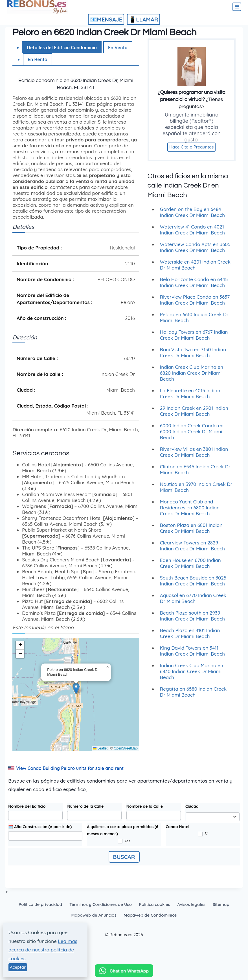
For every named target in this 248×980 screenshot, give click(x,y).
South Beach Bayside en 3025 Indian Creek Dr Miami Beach (193, 584)
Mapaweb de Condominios (150, 915)
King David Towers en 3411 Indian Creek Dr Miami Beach (192, 654)
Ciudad (192, 806)
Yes (124, 841)
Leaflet (100, 748)
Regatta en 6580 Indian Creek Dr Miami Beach (193, 695)
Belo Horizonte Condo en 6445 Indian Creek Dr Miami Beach (194, 286)
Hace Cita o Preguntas (191, 151)
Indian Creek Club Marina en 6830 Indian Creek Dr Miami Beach (192, 675)
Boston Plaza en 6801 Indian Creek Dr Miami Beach (191, 532)
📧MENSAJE (106, 19)
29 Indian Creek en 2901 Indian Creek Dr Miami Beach (194, 415)
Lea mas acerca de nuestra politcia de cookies (43, 950)
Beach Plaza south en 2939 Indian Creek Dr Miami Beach (192, 619)
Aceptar (18, 967)
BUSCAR (124, 857)
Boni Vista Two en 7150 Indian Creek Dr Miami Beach (193, 356)
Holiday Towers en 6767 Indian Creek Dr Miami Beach (194, 339)
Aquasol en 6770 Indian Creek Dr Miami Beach (193, 602)
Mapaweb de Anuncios (94, 915)
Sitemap (221, 904)
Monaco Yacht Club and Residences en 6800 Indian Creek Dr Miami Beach (190, 511)
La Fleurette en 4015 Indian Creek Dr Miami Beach (190, 397)
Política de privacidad (40, 904)
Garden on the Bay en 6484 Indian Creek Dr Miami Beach (192, 216)
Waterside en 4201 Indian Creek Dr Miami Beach (195, 268)
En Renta (38, 59)
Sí (203, 834)
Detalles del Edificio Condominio (62, 48)
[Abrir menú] (237, 7)
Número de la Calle (85, 806)
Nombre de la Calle (145, 806)
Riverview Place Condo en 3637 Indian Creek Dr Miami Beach (195, 303)
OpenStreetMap (126, 748)
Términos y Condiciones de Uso (101, 904)
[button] (76, 689)
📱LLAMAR (143, 19)
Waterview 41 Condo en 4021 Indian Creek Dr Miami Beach (192, 233)
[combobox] (212, 817)
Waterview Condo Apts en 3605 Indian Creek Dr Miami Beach (195, 251)
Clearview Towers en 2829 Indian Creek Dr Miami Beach (192, 549)
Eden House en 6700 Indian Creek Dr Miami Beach (190, 567)
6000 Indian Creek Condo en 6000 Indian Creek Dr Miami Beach (192, 435)
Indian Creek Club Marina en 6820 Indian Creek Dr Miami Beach (192, 377)
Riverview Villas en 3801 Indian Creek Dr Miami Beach (194, 456)
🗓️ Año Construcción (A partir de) (40, 827)
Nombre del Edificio (27, 806)
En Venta (118, 48)
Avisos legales (191, 904)
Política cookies (155, 904)
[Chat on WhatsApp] (124, 972)
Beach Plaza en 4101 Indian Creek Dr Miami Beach (190, 637)
